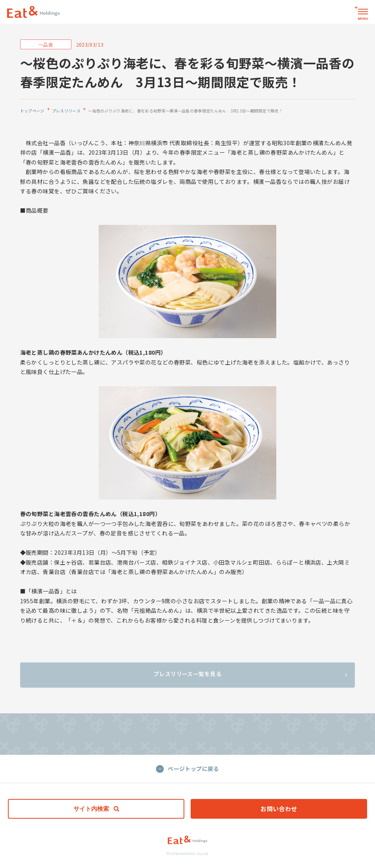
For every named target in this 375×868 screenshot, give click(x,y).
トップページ (32, 111)
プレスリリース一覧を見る (250, 676)
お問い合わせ (279, 809)
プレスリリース (66, 111)
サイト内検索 (96, 809)
